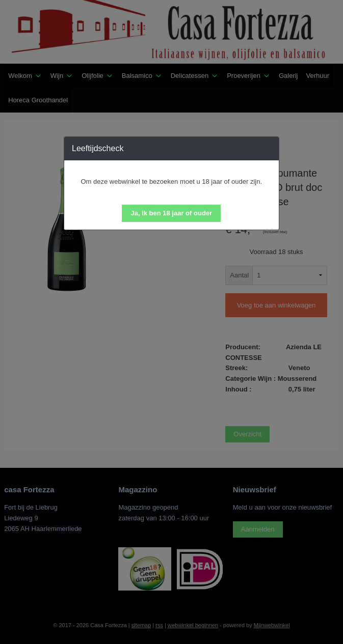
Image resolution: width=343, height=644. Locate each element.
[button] (171, 213)
